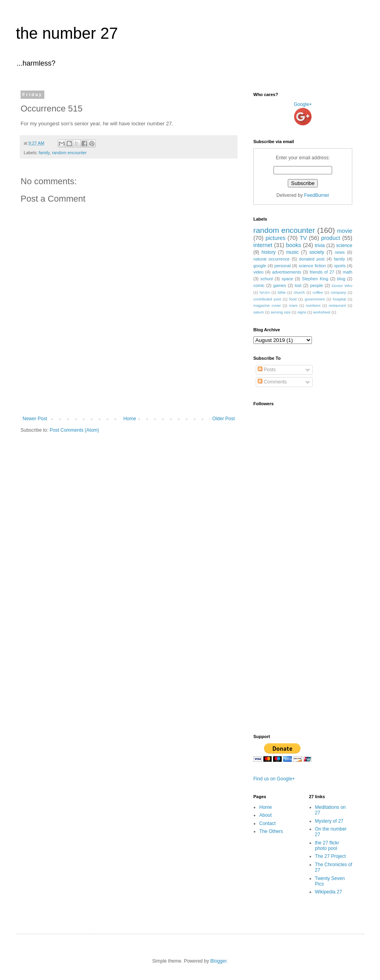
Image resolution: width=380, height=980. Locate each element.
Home (130, 419)
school (267, 279)
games (279, 285)
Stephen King (315, 279)
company (338, 292)
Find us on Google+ (274, 779)
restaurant (337, 305)
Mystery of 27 (329, 821)
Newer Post (35, 419)
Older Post (223, 419)
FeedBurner (316, 195)
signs (302, 312)
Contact (267, 823)
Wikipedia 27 (329, 892)
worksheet (322, 312)
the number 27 (67, 33)
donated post (312, 259)
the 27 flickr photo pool (327, 846)
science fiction (312, 266)
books (293, 245)
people (316, 285)
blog (341, 279)
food (293, 299)
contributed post (267, 299)
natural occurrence (272, 259)
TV (303, 238)
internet (263, 245)
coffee (318, 292)
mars (293, 305)
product (331, 238)
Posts (267, 370)
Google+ (303, 104)
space (288, 279)
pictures (275, 238)
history (269, 252)
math (348, 272)
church (299, 292)
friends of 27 (322, 272)
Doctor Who (342, 286)
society (316, 252)
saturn (259, 312)
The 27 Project (331, 856)
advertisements (287, 272)
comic (259, 285)
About (265, 815)
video (258, 272)
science (344, 245)
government (315, 299)
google (260, 266)
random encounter (69, 153)
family (44, 153)
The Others (271, 831)
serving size (281, 312)
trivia (320, 245)
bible (281, 292)
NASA (265, 292)
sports (340, 266)
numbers (313, 305)
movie (345, 231)
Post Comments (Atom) (74, 430)
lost (298, 285)
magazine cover (267, 305)
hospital (339, 299)
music (292, 252)
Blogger (218, 961)
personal (282, 266)
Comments (272, 382)
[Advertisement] (129, 394)
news (340, 252)
